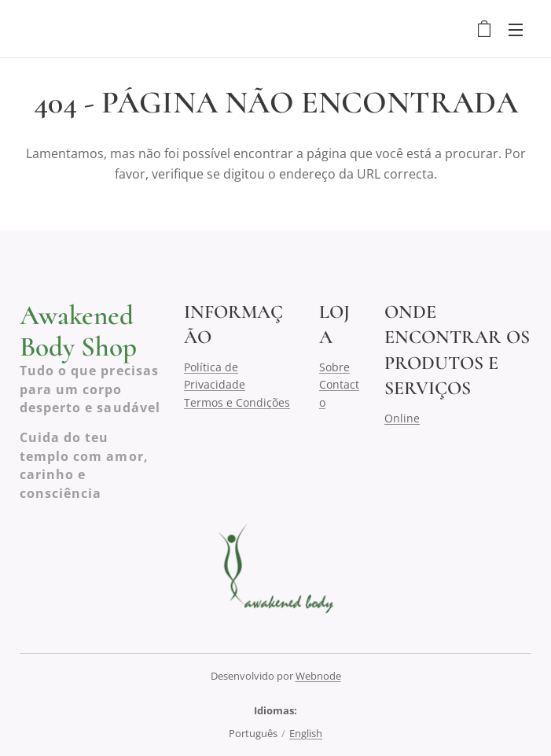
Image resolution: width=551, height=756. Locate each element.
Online (402, 417)
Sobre (334, 367)
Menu (516, 30)
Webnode (318, 676)
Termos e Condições (237, 402)
